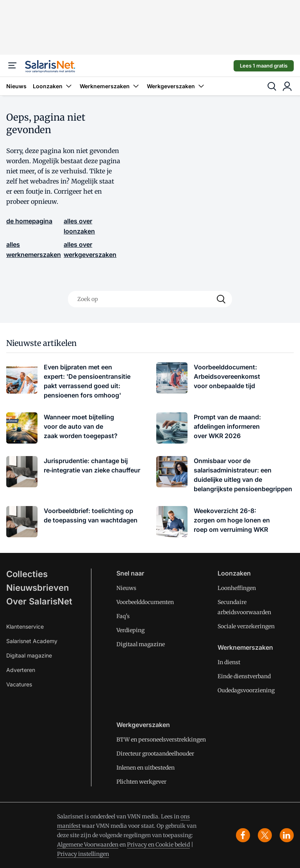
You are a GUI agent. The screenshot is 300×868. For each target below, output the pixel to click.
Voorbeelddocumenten (145, 602)
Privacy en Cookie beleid (158, 845)
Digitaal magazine (29, 655)
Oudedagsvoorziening (246, 690)
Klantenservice (25, 626)
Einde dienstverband (244, 676)
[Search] (221, 299)
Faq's (123, 616)
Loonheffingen (237, 588)
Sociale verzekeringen (246, 626)
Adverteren (21, 670)
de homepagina (29, 221)
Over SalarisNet (39, 601)
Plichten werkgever (141, 782)
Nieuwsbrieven (37, 588)
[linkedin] (287, 835)
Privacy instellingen (83, 854)
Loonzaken (53, 86)
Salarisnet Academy (32, 641)
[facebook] (243, 835)
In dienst (229, 662)
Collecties (27, 574)
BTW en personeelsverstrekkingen (161, 740)
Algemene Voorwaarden (88, 845)
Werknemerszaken (110, 86)
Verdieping (130, 630)
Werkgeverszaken (176, 86)
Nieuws (16, 86)
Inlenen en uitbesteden (146, 768)
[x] (265, 835)
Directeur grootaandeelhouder (155, 754)
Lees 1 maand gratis (264, 66)
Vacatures (19, 684)
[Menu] (12, 66)
